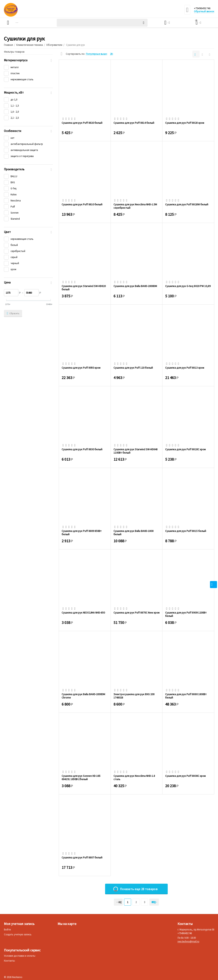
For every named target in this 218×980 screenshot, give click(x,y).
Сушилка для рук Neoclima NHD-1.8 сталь (134, 777)
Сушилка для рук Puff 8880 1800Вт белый (186, 696)
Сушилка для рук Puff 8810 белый (82, 204)
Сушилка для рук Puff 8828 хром (185, 123)
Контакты (9, 961)
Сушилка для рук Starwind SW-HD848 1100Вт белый (136, 451)
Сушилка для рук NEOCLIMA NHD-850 (83, 613)
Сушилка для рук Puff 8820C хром (185, 449)
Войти (7, 930)
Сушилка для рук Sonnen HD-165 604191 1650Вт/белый (81, 777)
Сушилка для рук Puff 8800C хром (185, 776)
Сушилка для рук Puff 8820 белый (82, 123)
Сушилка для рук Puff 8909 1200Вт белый (186, 614)
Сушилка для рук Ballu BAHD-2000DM (135, 286)
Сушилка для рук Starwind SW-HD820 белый (84, 288)
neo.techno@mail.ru (188, 942)
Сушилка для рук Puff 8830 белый (82, 449)
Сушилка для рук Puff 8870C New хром (136, 613)
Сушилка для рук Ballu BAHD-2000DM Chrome (83, 696)
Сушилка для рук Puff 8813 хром (185, 368)
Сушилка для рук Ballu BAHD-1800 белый (133, 532)
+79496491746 (203, 8)
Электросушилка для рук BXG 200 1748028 (134, 696)
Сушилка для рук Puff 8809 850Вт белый (82, 532)
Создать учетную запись (18, 934)
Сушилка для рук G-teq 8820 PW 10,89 (188, 286)
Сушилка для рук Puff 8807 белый (82, 858)
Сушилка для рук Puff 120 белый (133, 368)
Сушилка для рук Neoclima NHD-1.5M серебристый (135, 206)
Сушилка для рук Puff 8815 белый (186, 531)
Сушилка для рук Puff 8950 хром (81, 368)
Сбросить (13, 313)
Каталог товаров (27, 23)
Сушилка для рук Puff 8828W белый (187, 204)
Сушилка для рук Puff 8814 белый (134, 123)
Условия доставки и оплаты (20, 956)
